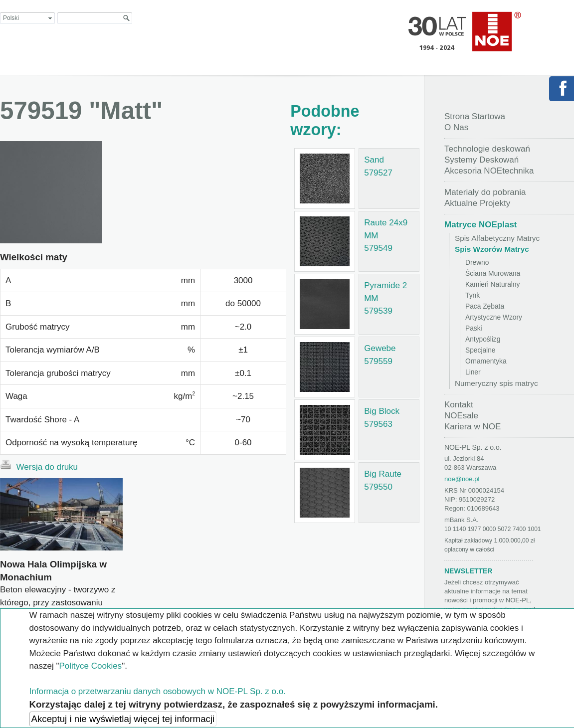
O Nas (456, 127)
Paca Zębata (485, 306)
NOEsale (461, 416)
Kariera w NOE (473, 427)
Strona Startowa (475, 116)
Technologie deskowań (487, 149)
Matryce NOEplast (481, 225)
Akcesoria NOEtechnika (489, 171)
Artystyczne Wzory (494, 317)
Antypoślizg (483, 339)
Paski (474, 328)
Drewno (477, 263)
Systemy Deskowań (481, 160)
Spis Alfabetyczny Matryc (497, 238)
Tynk (473, 295)
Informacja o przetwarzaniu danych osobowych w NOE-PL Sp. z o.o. (158, 691)
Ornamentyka (486, 361)
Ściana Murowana (493, 273)
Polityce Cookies (90, 666)
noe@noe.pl (462, 479)
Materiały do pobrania (485, 192)
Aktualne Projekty (477, 203)
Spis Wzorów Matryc (492, 249)
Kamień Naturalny (492, 284)
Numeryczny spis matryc (496, 383)
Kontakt (459, 405)
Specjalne (480, 350)
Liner (473, 372)
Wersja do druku (39, 466)
